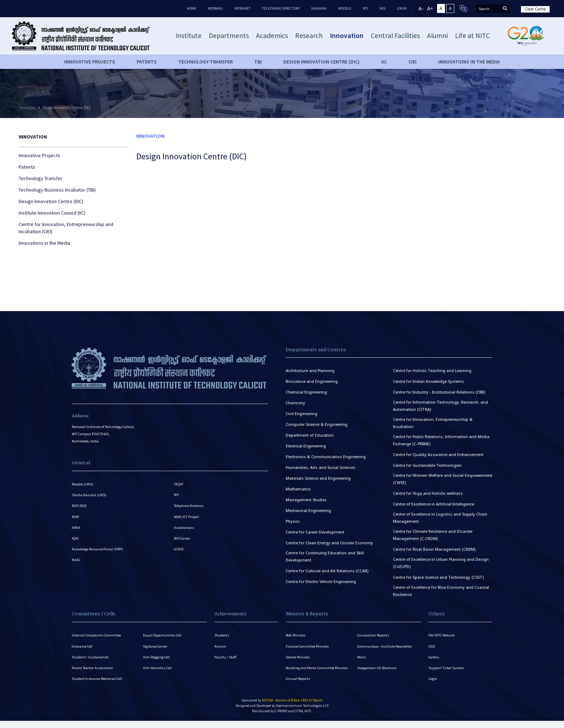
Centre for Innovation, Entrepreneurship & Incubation (433, 423)
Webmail (215, 8)
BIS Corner (182, 540)
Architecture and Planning (310, 371)
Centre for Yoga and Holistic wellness (428, 493)
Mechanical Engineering (308, 511)
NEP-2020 (79, 506)
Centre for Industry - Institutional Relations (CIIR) (439, 392)
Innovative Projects (90, 62)
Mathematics (298, 489)
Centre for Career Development (315, 532)
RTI (365, 8)
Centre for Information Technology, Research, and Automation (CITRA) (440, 406)
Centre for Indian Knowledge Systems (428, 381)
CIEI (413, 62)
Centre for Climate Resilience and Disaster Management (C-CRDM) (433, 535)
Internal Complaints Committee (97, 635)
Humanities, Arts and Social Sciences (321, 468)
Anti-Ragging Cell (157, 657)
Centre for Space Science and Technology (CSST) (438, 577)
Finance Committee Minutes (308, 646)
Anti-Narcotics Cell (158, 669)
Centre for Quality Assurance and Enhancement (438, 455)
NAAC (76, 562)
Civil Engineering (302, 414)
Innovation (28, 108)
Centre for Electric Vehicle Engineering (321, 582)
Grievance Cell (83, 646)
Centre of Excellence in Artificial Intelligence (433, 504)
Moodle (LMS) (83, 484)
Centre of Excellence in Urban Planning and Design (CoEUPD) (441, 563)
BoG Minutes (296, 635)
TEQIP (179, 484)
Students (222, 635)
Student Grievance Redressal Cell (98, 680)
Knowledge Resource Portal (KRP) (98, 551)
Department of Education (310, 435)
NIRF (75, 518)
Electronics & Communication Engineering (326, 457)
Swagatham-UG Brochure (377, 669)
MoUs (362, 657)
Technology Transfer (205, 62)
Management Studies (306, 500)
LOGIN (402, 8)
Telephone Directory (281, 8)
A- (421, 8)
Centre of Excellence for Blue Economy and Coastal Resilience (441, 591)
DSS (432, 646)
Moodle (345, 8)
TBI (258, 62)
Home (192, 8)
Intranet (243, 8)
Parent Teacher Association (93, 669)
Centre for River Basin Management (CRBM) (434, 549)
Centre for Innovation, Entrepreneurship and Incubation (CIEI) (66, 228)
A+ (430, 8)
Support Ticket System (447, 669)
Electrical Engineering (306, 446)
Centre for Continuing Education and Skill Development (325, 556)
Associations (184, 529)
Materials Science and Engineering (318, 478)
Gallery (434, 657)
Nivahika (319, 8)
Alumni (220, 646)
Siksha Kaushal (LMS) (89, 495)
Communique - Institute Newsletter (386, 646)
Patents (147, 62)
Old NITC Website (442, 635)
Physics (293, 521)
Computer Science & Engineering (317, 424)
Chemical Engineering (306, 392)
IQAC (75, 540)
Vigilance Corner (156, 646)
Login (433, 680)
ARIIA (76, 529)
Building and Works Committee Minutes (317, 669)
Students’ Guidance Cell (91, 657)
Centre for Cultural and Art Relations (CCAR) (327, 571)
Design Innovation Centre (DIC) (321, 62)
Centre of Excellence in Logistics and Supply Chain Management (440, 518)
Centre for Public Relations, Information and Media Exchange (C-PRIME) (441, 440)
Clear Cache (535, 9)
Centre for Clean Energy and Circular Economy (329, 543)
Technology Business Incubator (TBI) (57, 190)
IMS (382, 8)
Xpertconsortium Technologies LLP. (302, 707)
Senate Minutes (298, 657)
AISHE (179, 551)
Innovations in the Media (469, 62)
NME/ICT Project (187, 518)
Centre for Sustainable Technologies (427, 465)
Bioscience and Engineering (312, 381)
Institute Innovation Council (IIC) (52, 213)
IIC (384, 62)
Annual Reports (298, 680)
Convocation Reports (373, 635)
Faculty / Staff (225, 657)
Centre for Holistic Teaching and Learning (432, 371)
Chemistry (295, 403)
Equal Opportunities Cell (163, 635)
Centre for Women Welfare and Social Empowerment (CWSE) (443, 479)
